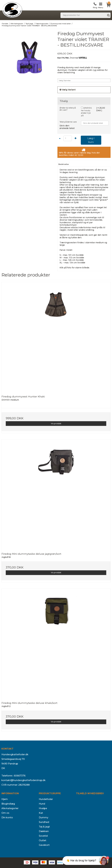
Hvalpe (43, 808)
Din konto (7, 818)
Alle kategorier (10, 808)
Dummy (44, 818)
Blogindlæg (8, 804)
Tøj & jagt (44, 827)
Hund (42, 804)
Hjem (5, 799)
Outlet (43, 840)
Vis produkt (56, 424)
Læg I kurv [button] (91, 140)
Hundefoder (46, 799)
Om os (5, 813)
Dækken (44, 831)
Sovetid (43, 836)
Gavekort (44, 845)
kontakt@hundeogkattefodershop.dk (23, 780)
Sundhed (44, 822)
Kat (41, 813)
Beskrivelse (64, 164)
